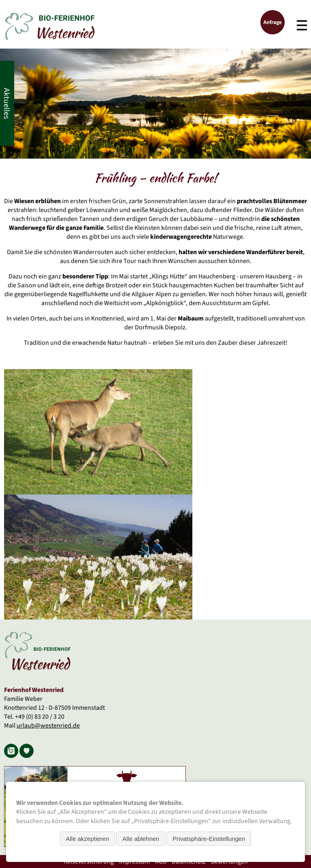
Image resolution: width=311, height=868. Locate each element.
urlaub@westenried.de (48, 726)
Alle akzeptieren (88, 839)
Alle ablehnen (141, 839)
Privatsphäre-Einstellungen (209, 839)
